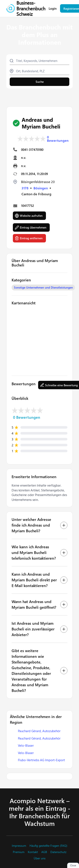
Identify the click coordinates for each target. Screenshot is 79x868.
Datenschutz (58, 852)
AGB (44, 852)
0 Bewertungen (58, 139)
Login (53, 9)
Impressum (19, 846)
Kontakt (33, 852)
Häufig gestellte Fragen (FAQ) (48, 846)
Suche (40, 82)
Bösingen (41, 188)
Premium (19, 852)
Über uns (40, 858)
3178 (25, 188)
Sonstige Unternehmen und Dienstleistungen (43, 287)
